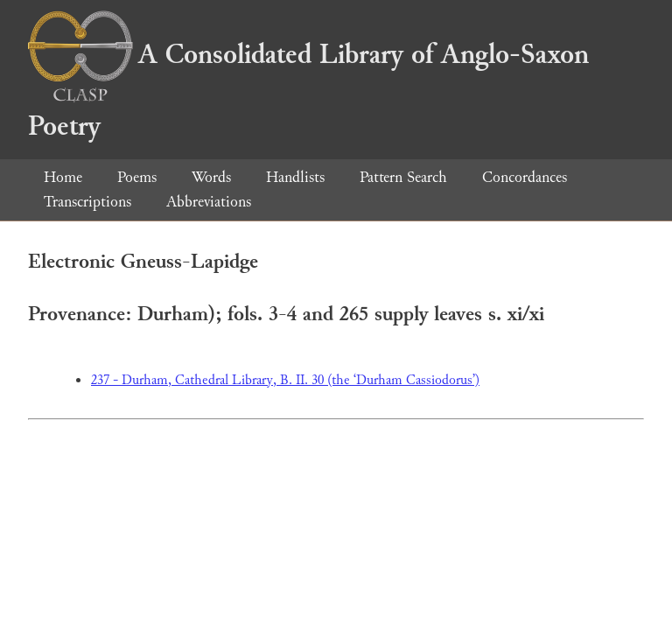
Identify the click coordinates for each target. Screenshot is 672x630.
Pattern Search (403, 177)
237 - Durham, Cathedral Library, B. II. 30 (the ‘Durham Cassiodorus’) (285, 380)
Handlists (295, 177)
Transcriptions (87, 202)
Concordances (525, 177)
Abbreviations (209, 202)
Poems (137, 177)
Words (211, 177)
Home (63, 177)
